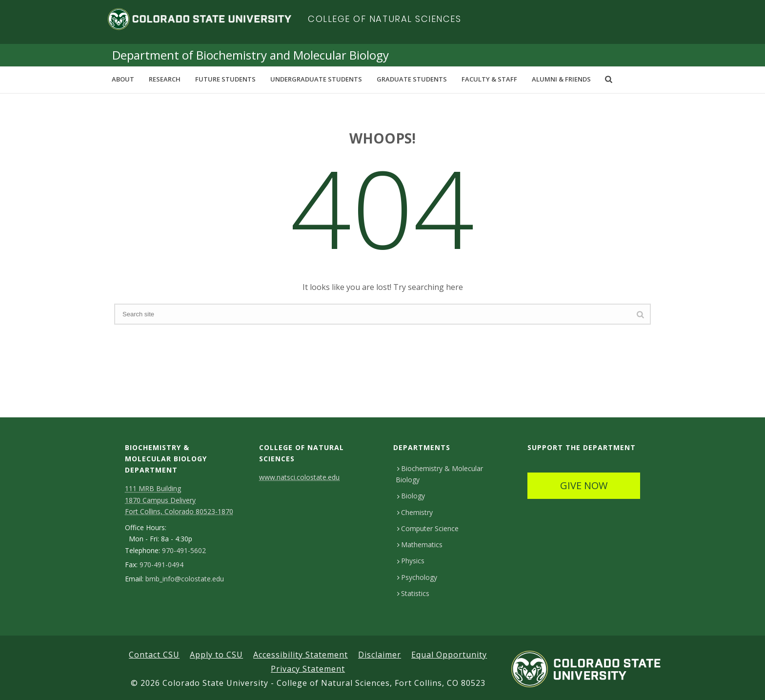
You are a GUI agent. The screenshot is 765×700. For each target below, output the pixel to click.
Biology (411, 496)
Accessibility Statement (301, 655)
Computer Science (428, 528)
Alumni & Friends (561, 79)
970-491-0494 (161, 565)
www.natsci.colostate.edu (299, 477)
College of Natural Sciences (385, 19)
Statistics (413, 593)
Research (165, 79)
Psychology (417, 577)
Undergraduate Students (316, 79)
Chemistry (415, 512)
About (123, 79)
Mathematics (420, 545)
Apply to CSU (216, 655)
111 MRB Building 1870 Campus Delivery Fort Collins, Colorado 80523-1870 (179, 500)
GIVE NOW (584, 485)
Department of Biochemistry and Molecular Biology (251, 55)
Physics (411, 561)
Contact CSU (154, 655)
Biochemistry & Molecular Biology (439, 474)
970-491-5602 (184, 551)
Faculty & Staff (489, 79)
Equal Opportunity (449, 655)
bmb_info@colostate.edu (185, 579)
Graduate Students (412, 79)
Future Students (225, 79)
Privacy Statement (308, 669)
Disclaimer (380, 655)
